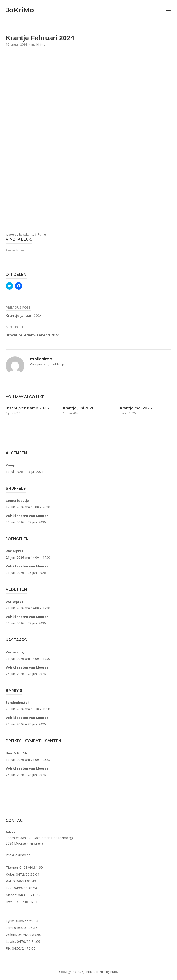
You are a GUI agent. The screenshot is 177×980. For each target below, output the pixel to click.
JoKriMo (20, 10)
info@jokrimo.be (18, 855)
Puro (114, 972)
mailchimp (38, 44)
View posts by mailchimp (47, 364)
